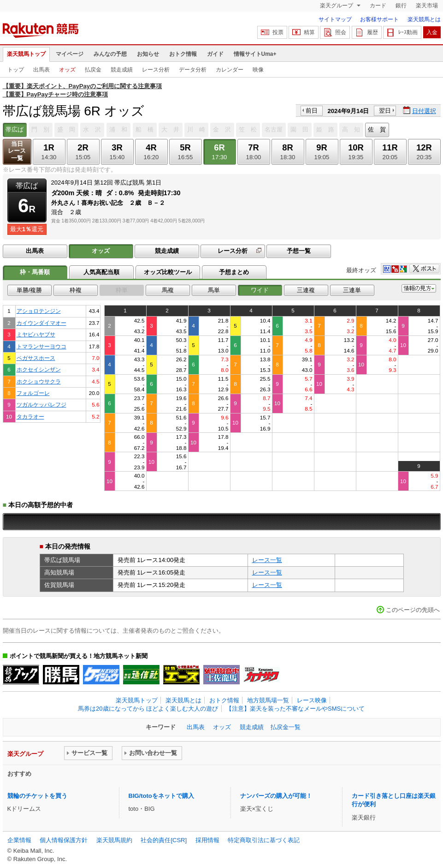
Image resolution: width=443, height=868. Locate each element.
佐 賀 (377, 129)
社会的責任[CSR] (164, 840)
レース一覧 (267, 560)
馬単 (214, 290)
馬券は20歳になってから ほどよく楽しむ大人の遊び (148, 709)
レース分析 (156, 70)
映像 (258, 70)
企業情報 (19, 840)
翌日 (385, 111)
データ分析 (193, 70)
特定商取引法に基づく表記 (264, 840)
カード (378, 6)
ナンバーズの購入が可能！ (276, 796)
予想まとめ (234, 272)
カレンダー (230, 70)
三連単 (352, 290)
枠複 (76, 290)
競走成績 (122, 70)
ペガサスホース (36, 358)
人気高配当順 (101, 272)
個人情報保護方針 (64, 840)
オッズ (67, 70)
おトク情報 (183, 54)
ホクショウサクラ (39, 381)
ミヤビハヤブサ (36, 334)
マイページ (70, 54)
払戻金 (93, 70)
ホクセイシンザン (39, 369)
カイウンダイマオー (41, 323)
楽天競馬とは (424, 19)
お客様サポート (379, 19)
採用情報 (207, 840)
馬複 (168, 290)
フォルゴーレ (33, 393)
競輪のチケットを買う (37, 796)
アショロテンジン (39, 311)
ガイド (215, 54)
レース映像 (312, 700)
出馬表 (41, 70)
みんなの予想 (110, 54)
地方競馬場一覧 (268, 700)
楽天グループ (337, 6)
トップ (16, 70)
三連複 (306, 290)
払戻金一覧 (286, 727)
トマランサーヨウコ (41, 346)
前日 (312, 111)
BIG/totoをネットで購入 (161, 796)
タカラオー (30, 416)
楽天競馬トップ (26, 54)
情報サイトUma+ (255, 54)
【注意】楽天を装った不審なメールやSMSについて (295, 709)
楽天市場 (427, 6)
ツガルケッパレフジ (41, 404)
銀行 (401, 6)
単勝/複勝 (30, 290)
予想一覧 (299, 251)
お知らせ (148, 54)
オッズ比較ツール (168, 272)
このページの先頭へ (413, 610)
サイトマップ (335, 19)
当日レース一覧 (17, 151)
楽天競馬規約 (114, 840)
